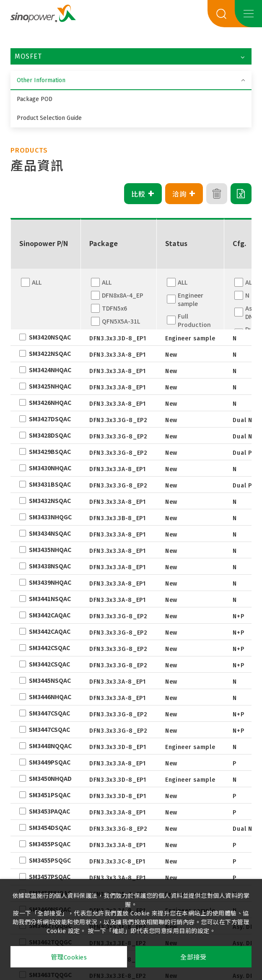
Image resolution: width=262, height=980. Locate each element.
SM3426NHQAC (50, 402)
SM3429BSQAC (50, 451)
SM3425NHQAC (50, 386)
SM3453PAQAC (49, 811)
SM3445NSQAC (50, 680)
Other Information (41, 80)
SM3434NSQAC (50, 533)
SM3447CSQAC (49, 713)
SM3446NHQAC (50, 697)
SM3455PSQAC (50, 844)
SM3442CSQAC (49, 648)
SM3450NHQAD (50, 778)
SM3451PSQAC (50, 795)
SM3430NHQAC (50, 468)
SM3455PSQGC (50, 860)
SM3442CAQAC (50, 615)
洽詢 (184, 194)
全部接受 (193, 957)
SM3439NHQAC (50, 582)
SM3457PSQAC (50, 876)
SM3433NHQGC (50, 517)
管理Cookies (69, 957)
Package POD (35, 99)
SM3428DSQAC (50, 435)
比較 (143, 194)
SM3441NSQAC (50, 599)
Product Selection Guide (49, 118)
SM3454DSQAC (50, 827)
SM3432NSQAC (50, 500)
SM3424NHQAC (50, 370)
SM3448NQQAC (50, 746)
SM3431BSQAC (50, 484)
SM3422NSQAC (50, 353)
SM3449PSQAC (50, 762)
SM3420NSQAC (50, 337)
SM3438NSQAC (50, 566)
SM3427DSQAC (50, 419)
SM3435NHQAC (50, 550)
